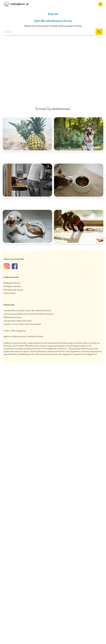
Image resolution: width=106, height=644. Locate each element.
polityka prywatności (19, 336)
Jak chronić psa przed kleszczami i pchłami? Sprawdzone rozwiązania (29, 314)
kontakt (40, 336)
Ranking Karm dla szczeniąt (13, 290)
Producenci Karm (10, 293)
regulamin (7, 336)
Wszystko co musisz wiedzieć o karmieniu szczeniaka (22, 324)
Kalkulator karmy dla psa (13, 317)
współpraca (32, 336)
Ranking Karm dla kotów (12, 286)
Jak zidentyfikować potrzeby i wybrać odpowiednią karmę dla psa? (28, 310)
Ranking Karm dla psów (12, 283)
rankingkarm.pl (20, 331)
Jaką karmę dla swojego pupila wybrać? (18, 321)
